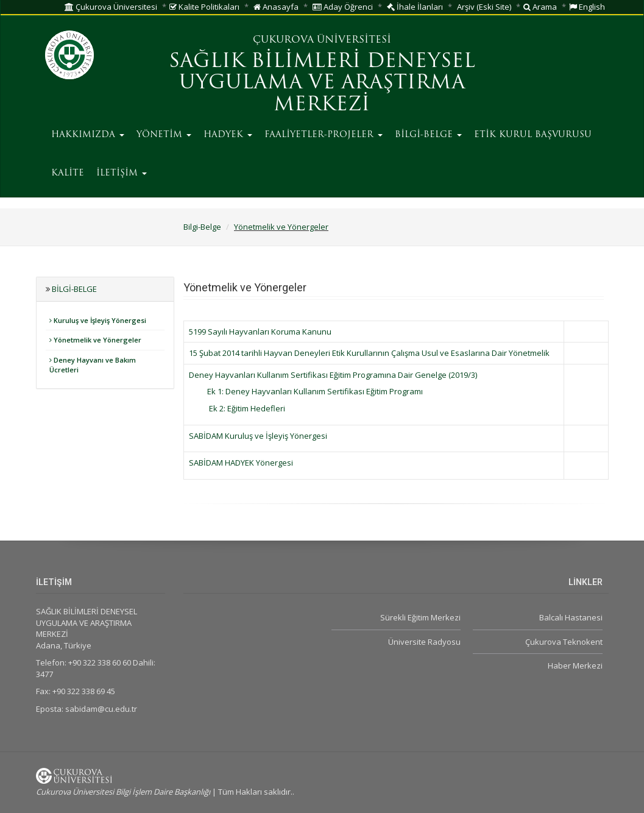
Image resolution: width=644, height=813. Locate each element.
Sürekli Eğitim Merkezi (420, 617)
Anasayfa (276, 7)
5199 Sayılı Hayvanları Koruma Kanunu (260, 332)
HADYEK (228, 135)
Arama (540, 7)
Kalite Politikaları (204, 7)
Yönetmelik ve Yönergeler (281, 227)
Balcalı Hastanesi (571, 617)
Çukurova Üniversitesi (111, 7)
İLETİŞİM (122, 173)
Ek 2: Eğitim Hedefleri (245, 408)
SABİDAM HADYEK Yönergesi (241, 463)
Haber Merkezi (575, 666)
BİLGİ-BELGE (428, 135)
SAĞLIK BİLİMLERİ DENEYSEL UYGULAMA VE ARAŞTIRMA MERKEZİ (322, 83)
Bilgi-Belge (202, 227)
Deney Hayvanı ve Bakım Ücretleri (93, 365)
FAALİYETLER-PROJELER (324, 135)
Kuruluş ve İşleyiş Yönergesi (98, 320)
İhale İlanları (415, 7)
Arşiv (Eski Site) (484, 7)
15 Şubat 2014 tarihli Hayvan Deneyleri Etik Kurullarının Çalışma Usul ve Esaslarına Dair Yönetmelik (369, 353)
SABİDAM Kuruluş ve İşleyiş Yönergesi (258, 436)
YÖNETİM (164, 135)
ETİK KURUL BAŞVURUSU (533, 135)
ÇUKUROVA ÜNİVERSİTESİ (322, 40)
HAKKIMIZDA (88, 135)
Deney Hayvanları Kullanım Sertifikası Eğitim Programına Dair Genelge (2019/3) (333, 375)
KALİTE (68, 173)
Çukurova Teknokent (564, 642)
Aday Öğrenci (343, 7)
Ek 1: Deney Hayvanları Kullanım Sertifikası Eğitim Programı (315, 391)
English (587, 7)
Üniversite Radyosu (424, 642)
